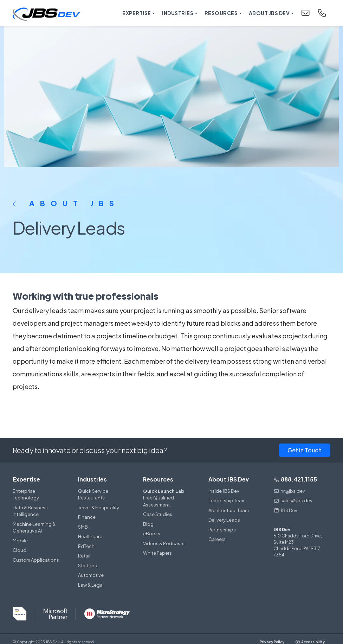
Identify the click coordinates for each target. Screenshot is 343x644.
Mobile (20, 541)
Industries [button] (178, 13)
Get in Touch (305, 450)
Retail (84, 556)
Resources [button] (221, 13)
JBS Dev (285, 510)
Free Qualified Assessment (167, 498)
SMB (83, 527)
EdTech (86, 546)
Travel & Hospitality (99, 508)
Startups (88, 566)
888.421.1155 (295, 479)
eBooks (152, 534)
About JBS (66, 203)
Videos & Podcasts (164, 543)
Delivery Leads (224, 520)
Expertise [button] (137, 13)
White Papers (157, 553)
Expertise (26, 479)
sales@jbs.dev (293, 500)
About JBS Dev (229, 479)
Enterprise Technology (26, 495)
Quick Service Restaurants (93, 495)
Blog (148, 524)
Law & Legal (91, 585)
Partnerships (222, 530)
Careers (217, 539)
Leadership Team (227, 500)
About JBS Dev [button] (269, 13)
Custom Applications (36, 560)
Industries (92, 479)
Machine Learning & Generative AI (34, 528)
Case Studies (158, 514)
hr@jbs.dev (289, 491)
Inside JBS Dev (224, 491)
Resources (158, 479)
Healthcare (90, 536)
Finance (87, 517)
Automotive (91, 575)
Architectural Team (229, 510)
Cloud (20, 550)
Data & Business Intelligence (30, 511)
